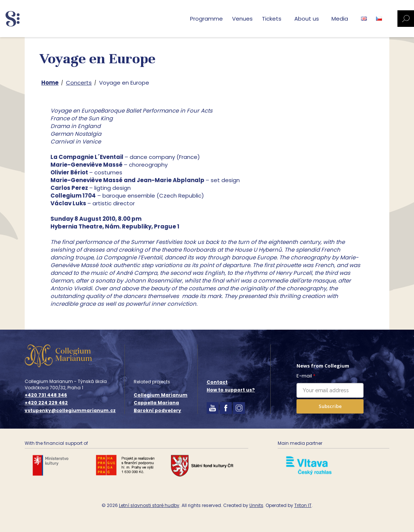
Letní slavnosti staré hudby (149, 505)
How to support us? (231, 390)
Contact (217, 382)
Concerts (79, 83)
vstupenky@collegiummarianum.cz (70, 411)
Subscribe (330, 406)
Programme (206, 19)
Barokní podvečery (157, 410)
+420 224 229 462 (46, 403)
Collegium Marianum (161, 395)
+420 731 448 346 (46, 395)
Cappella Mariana (156, 403)
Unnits (256, 505)
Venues (242, 19)
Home (50, 83)
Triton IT (303, 505)
